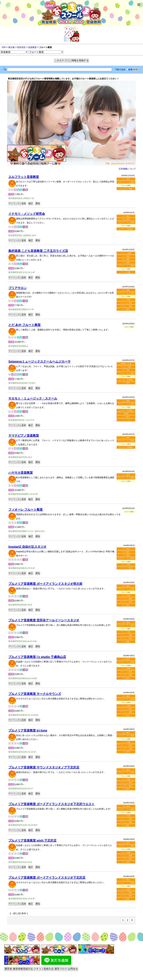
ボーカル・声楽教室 (126, 229)
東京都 (11, 47)
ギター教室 (126, 219)
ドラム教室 (126, 309)
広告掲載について (127, 169)
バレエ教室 (126, 383)
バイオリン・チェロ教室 (126, 182)
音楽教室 (32, 47)
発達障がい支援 (126, 364)
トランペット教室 (126, 303)
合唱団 (126, 414)
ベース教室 (126, 263)
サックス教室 (126, 272)
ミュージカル (126, 420)
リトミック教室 (126, 253)
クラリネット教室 (126, 189)
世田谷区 (21, 47)
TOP (4, 47)
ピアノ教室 (126, 179)
